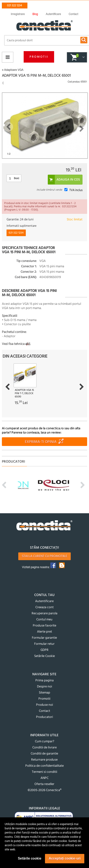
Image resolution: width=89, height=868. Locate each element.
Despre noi (44, 687)
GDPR (44, 650)
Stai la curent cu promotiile (44, 556)
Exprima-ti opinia (41, 442)
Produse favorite (44, 626)
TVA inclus (76, 190)
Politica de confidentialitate (44, 766)
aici (28, 344)
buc (17, 178)
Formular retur (44, 644)
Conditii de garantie (44, 754)
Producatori (44, 717)
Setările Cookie (44, 656)
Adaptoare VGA (13, 70)
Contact (44, 711)
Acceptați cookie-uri (65, 858)
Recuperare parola (44, 613)
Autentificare (44, 601)
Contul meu (44, 620)
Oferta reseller (44, 784)
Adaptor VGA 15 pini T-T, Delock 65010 (24, 393)
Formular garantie (44, 638)
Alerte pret (44, 632)
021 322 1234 (15, 6)
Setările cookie (30, 858)
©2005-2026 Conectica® (44, 790)
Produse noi (44, 705)
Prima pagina (44, 681)
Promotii (39, 57)
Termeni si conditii (44, 772)
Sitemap (44, 693)
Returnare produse (44, 760)
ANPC (44, 778)
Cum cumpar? (44, 742)
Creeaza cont (44, 607)
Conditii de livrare (44, 748)
